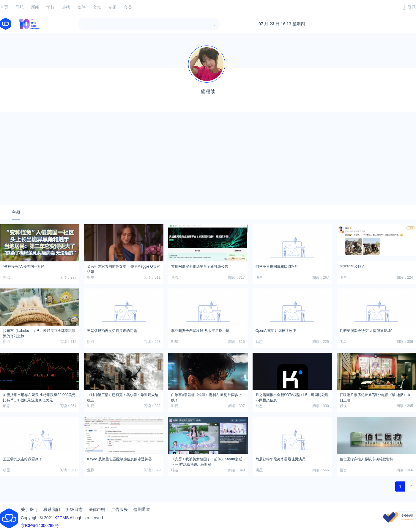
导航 (20, 7)
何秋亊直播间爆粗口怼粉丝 (277, 266)
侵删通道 (142, 509)
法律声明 (97, 509)
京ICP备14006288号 (40, 525)
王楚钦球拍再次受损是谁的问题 (112, 331)
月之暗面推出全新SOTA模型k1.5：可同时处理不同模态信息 (292, 397)
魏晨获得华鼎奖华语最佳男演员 (281, 459)
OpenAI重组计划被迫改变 (276, 331)
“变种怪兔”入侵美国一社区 (24, 266)
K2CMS (62, 518)
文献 (97, 7)
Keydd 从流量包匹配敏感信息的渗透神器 (119, 459)
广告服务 (119, 509)
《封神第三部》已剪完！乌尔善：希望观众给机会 (123, 397)
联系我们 (52, 509)
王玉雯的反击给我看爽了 (23, 459)
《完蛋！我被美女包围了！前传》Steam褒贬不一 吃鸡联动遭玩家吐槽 (207, 461)
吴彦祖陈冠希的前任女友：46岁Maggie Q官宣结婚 (123, 268)
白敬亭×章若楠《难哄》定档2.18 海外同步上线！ (207, 397)
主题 (16, 212)
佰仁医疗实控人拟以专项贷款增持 (366, 459)
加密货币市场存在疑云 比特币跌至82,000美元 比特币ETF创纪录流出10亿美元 (39, 397)
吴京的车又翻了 (352, 266)
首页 (4, 7)
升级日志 (74, 509)
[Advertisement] (208, 159)
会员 (128, 7)
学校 (51, 7)
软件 (81, 7)
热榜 (66, 7)
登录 (412, 7)
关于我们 (29, 509)
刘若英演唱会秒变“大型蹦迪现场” (366, 331)
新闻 (35, 7)
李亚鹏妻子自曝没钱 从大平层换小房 (200, 331)
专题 (112, 7)
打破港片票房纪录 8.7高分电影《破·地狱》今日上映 (375, 397)
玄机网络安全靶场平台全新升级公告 (200, 266)
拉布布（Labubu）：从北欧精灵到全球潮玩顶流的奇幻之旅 (39, 332)
